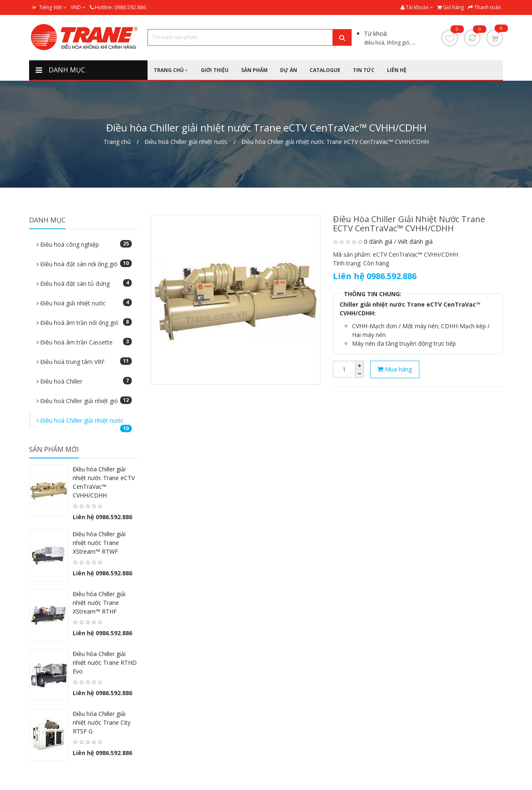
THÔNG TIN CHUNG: (373, 294)
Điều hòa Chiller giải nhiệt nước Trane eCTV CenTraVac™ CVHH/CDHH (335, 142)
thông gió (398, 43)
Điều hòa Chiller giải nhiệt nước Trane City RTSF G (102, 722)
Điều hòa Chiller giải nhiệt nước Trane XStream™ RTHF (99, 603)
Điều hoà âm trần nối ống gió (84, 322)
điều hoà (374, 43)
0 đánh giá (378, 241)
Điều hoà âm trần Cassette (84, 342)
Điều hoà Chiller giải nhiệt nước (186, 142)
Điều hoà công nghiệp (84, 244)
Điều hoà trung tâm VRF (84, 362)
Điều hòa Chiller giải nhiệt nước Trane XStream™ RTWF (99, 543)
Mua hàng (395, 369)
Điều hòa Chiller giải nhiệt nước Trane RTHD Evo (105, 662)
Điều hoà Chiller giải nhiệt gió (84, 401)
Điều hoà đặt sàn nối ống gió (84, 264)
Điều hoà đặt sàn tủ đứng (84, 283)
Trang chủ (117, 142)
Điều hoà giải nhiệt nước (84, 303)
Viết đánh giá (415, 241)
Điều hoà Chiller (84, 381)
